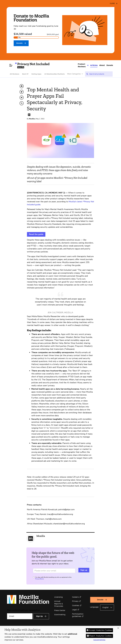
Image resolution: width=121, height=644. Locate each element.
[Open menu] (11, 65)
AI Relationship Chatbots (54, 74)
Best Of (25, 74)
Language (94, 607)
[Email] (20, 616)
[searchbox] (100, 74)
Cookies (76, 605)
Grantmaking (60, 615)
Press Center (60, 610)
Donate (110, 65)
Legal (74, 610)
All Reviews (14, 74)
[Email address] (54, 571)
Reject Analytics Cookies (100, 636)
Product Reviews (82, 65)
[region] (60, 635)
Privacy (75, 601)
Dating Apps (36, 74)
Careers (75, 597)
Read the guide (36, 234)
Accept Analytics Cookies (100, 630)
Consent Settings (99, 640)
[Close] (114, 4)
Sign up (84, 570)
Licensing (58, 597)
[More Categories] (76, 74)
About (102, 65)
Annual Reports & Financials (59, 604)
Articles (94, 65)
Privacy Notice (40, 579)
